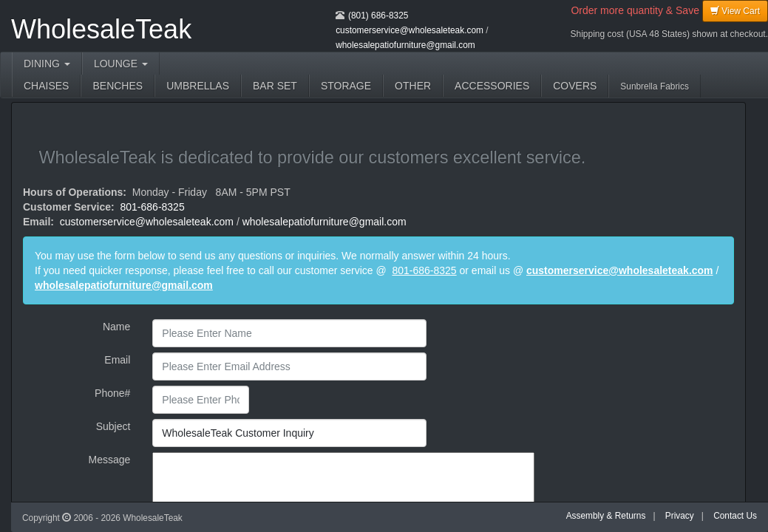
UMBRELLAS (198, 86)
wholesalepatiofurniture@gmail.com (405, 45)
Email (117, 360)
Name (116, 327)
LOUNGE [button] (121, 64)
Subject (113, 426)
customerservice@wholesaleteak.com (410, 30)
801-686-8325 (153, 207)
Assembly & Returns (606, 516)
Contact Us (735, 516)
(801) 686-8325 (378, 16)
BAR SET (275, 86)
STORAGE (346, 86)
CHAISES (46, 86)
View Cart (735, 11)
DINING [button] (47, 64)
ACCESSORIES (492, 86)
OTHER (413, 86)
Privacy (680, 516)
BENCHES (118, 86)
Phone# (112, 393)
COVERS (575, 86)
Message (110, 460)
